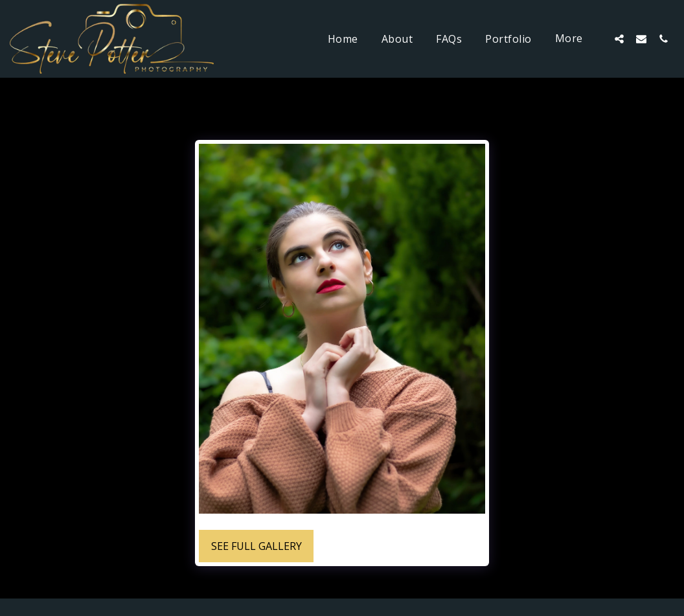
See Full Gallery (256, 546)
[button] (619, 39)
